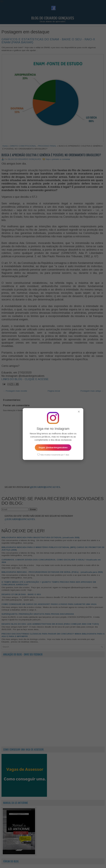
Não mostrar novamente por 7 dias (53, 455)
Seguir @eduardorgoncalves (53, 448)
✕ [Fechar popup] (79, 412)
